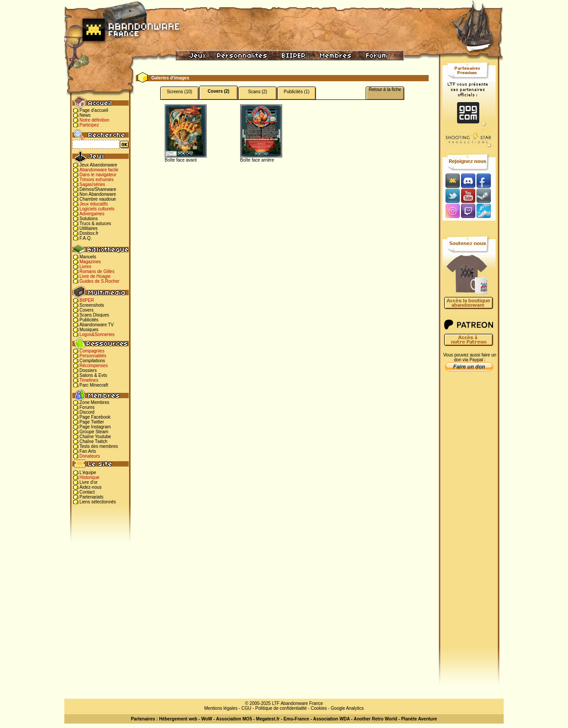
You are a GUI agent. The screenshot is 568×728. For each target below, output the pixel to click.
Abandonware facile (99, 170)
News (85, 115)
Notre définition (94, 120)
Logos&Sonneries (97, 334)
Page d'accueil (94, 110)
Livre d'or (89, 482)
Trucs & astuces (95, 224)
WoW (207, 719)
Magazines (90, 262)
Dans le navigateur (98, 175)
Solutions (89, 219)
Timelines (89, 380)
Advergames (92, 214)
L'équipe (88, 473)
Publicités (89, 320)
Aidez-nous (91, 487)
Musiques (89, 330)
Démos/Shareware (98, 189)
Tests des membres (99, 446)
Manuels (88, 257)
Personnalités (93, 356)
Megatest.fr (268, 719)
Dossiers (88, 370)
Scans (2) (258, 92)
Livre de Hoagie (95, 276)
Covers (87, 310)
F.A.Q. (86, 238)
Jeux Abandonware (98, 165)
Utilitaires (89, 228)
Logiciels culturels (97, 209)
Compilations (92, 361)
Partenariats (91, 497)
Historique (89, 477)
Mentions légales (221, 708)
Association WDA (331, 719)
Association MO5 (234, 719)
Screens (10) (179, 92)
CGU (246, 708)
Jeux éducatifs (94, 204)
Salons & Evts (93, 375)
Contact (87, 492)
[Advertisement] (469, 515)
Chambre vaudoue (98, 199)
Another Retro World (375, 719)
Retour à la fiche (385, 89)
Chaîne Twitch (93, 441)
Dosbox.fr (89, 233)
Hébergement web (178, 719)
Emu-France (296, 719)
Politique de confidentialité (281, 708)
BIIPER (87, 300)
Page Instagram (95, 427)
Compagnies (92, 351)
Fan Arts (88, 451)
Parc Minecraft (94, 385)
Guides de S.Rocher (99, 281)
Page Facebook (95, 417)
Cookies (319, 708)
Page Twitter (92, 422)
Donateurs (90, 456)
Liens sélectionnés (98, 502)
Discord (87, 412)
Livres (85, 267)
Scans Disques (94, 315)
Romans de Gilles (97, 271)
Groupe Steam (94, 432)
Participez (89, 125)
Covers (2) (219, 91)
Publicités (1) (297, 92)
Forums (87, 407)
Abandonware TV (97, 325)
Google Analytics (347, 708)
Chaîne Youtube (95, 437)
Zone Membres (94, 402)
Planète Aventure (419, 719)
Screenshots (92, 305)
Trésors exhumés (97, 180)
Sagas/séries (92, 184)
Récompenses (94, 366)
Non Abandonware (98, 194)
